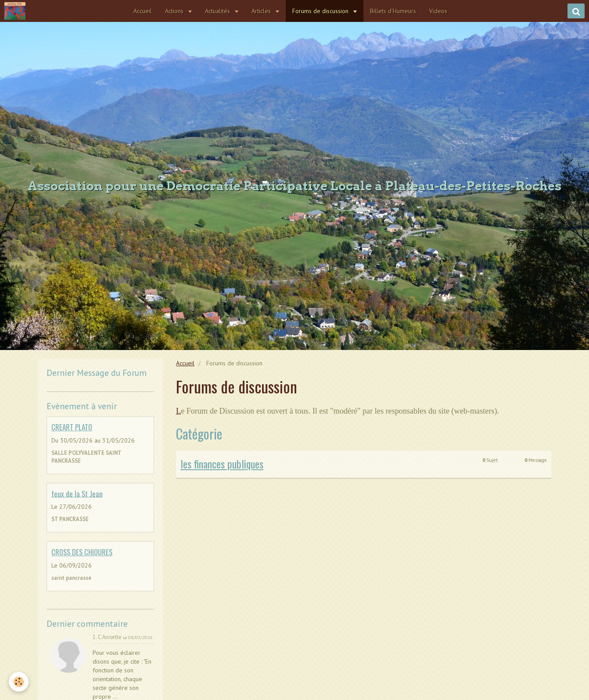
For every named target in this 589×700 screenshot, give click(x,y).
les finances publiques (222, 464)
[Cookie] (19, 682)
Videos (438, 11)
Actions (175, 11)
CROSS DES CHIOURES (82, 552)
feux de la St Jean (77, 493)
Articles (262, 11)
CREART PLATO (72, 427)
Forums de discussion (321, 11)
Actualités (218, 11)
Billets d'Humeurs (393, 11)
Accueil (143, 11)
